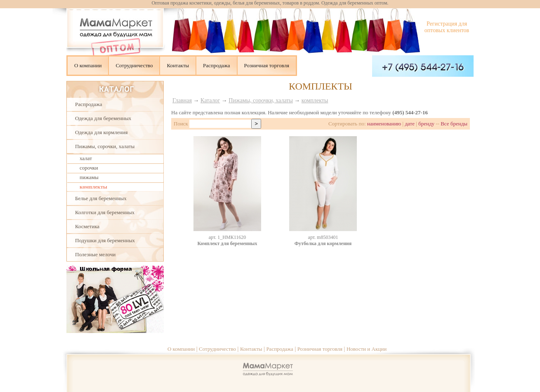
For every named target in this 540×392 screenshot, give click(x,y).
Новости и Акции (367, 349)
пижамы (89, 177)
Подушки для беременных (105, 240)
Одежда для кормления (101, 132)
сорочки (89, 168)
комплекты (93, 187)
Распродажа (217, 65)
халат (86, 158)
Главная (182, 100)
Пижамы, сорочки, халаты (105, 146)
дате (410, 124)
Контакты (178, 65)
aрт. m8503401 (323, 237)
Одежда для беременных (103, 118)
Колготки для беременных (105, 212)
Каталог (210, 100)
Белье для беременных (101, 198)
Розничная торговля (267, 65)
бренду (426, 124)
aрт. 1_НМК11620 (227, 237)
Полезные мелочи (95, 254)
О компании (88, 65)
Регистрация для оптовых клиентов (447, 27)
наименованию (384, 124)
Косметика (87, 226)
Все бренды (454, 124)
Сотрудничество (134, 65)
